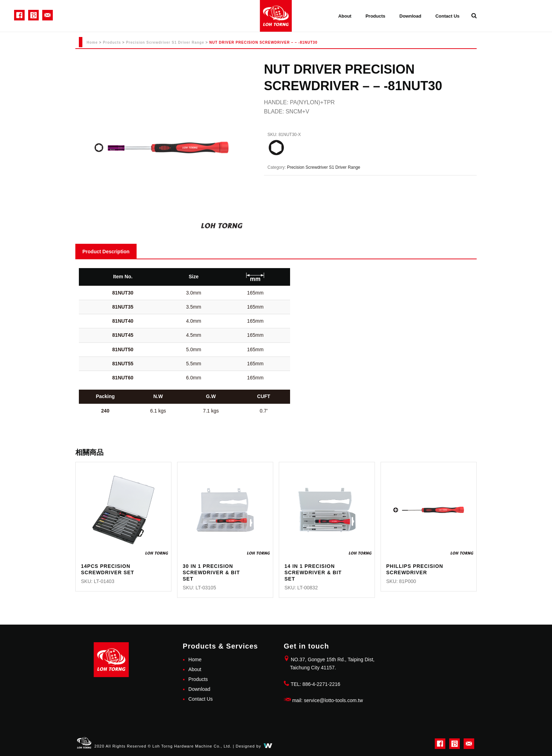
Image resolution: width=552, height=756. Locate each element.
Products (375, 16)
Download (410, 16)
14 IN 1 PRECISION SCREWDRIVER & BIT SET (313, 572)
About (345, 16)
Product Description (106, 252)
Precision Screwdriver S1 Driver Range (165, 42)
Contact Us (448, 16)
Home (92, 42)
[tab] (106, 251)
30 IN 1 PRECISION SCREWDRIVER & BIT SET (211, 572)
